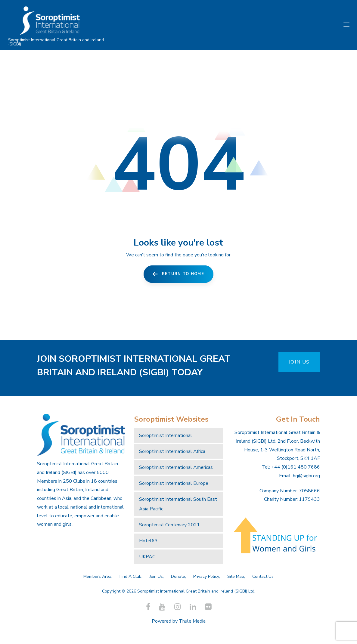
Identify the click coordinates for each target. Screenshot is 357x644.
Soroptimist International (166, 435)
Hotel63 (148, 541)
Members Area (97, 576)
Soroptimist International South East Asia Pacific (178, 504)
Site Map (236, 576)
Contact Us (263, 576)
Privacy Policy (206, 576)
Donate (178, 576)
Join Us (156, 576)
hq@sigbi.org (306, 476)
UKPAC (147, 557)
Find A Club (130, 576)
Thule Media (192, 621)
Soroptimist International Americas (176, 467)
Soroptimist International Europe (174, 483)
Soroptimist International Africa (172, 451)
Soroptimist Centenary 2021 (169, 525)
